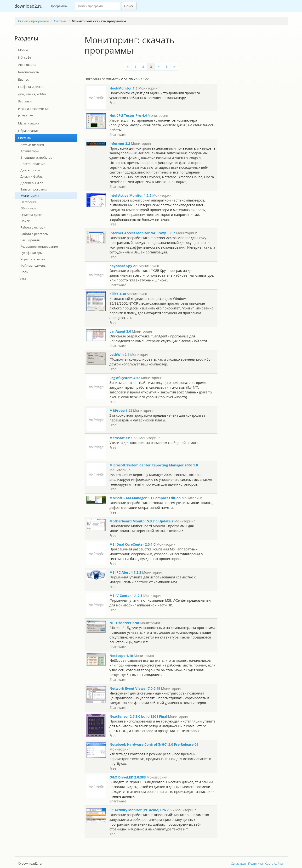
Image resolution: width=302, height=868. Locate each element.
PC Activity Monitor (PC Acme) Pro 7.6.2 (142, 810)
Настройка (29, 202)
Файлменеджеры (34, 265)
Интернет (26, 116)
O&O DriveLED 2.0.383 (128, 777)
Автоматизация (32, 145)
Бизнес (23, 79)
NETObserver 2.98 (124, 623)
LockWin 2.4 (119, 355)
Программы (59, 6)
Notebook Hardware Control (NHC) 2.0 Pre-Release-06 (154, 744)
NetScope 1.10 (121, 656)
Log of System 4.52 (125, 378)
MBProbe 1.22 (121, 411)
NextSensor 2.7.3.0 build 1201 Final (138, 716)
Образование (28, 131)
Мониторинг (30, 196)
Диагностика (30, 170)
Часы (24, 272)
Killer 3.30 (118, 294)
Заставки (25, 101)
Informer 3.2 (120, 143)
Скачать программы (34, 21)
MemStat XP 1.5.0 (124, 438)
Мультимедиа (29, 123)
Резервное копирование (39, 246)
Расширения (30, 240)
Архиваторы (30, 151)
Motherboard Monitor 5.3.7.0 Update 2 (141, 521)
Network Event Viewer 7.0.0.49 (135, 688)
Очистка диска (32, 215)
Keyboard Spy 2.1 (124, 266)
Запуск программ (34, 189)
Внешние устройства (37, 157)
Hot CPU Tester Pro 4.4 (128, 115)
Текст (22, 279)
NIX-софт (25, 57)
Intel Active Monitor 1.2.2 (130, 195)
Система (60, 21)
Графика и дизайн (32, 87)
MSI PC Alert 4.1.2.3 (125, 572)
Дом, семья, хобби (32, 94)
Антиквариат (28, 65)
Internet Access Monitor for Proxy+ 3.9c (142, 233)
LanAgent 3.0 (120, 331)
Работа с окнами (33, 227)
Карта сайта (274, 863)
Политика (255, 863)
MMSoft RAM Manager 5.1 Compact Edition (145, 498)
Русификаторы (32, 253)
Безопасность (29, 72)
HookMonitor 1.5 (123, 88)
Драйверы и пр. (33, 183)
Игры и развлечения (34, 109)
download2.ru (29, 6)
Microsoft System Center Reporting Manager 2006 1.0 (154, 465)
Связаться (239, 863)
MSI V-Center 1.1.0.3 (126, 596)
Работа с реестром (35, 234)
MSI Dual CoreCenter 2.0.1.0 (132, 544)
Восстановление (33, 164)
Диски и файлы (32, 176)
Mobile (23, 50)
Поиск (129, 6)
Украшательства (33, 259)
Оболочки (28, 208)
